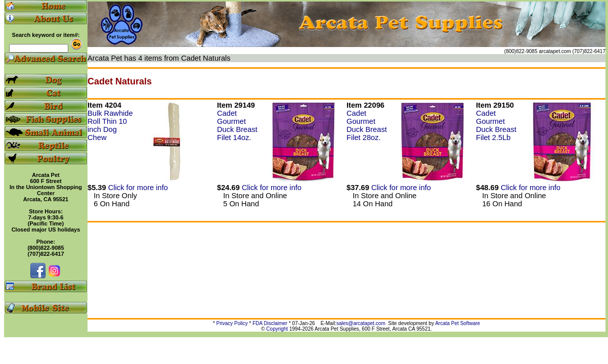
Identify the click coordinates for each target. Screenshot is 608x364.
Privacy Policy (232, 323)
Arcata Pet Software (458, 323)
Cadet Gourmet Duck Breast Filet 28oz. (367, 125)
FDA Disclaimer (270, 323)
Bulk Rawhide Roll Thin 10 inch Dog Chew (110, 125)
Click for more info (138, 188)
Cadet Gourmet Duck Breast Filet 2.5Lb (496, 125)
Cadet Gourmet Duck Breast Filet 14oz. (237, 125)
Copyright (277, 329)
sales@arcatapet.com (361, 323)
